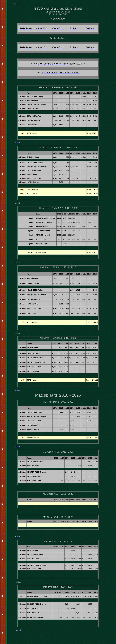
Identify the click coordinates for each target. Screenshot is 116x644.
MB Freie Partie (51, 402)
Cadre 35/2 (57, 148)
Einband (57, 267)
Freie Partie (57, 87)
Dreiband (57, 338)
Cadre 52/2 (57, 208)
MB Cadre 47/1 (51, 494)
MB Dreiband (51, 587)
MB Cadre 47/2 (51, 452)
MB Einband (51, 542)
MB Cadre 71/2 (51, 517)
